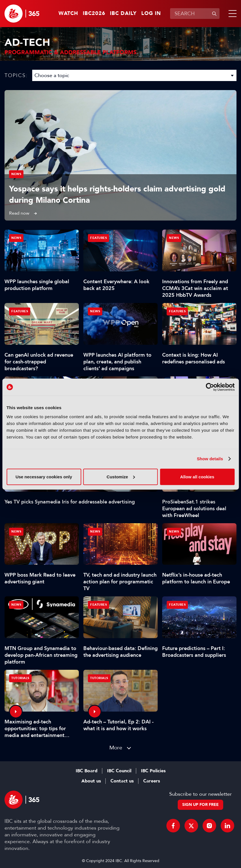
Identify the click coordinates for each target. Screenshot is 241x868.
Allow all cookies (197, 476)
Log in (151, 14)
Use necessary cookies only (44, 476)
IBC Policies (153, 771)
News (16, 174)
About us (91, 781)
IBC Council (119, 771)
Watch (68, 14)
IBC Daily (123, 14)
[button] (231, 14)
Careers (152, 781)
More (116, 748)
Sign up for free (200, 805)
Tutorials (20, 678)
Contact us (122, 781)
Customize (121, 476)
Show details (210, 459)
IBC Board (87, 771)
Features (98, 238)
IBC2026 (94, 14)
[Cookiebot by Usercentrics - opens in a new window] (210, 387)
